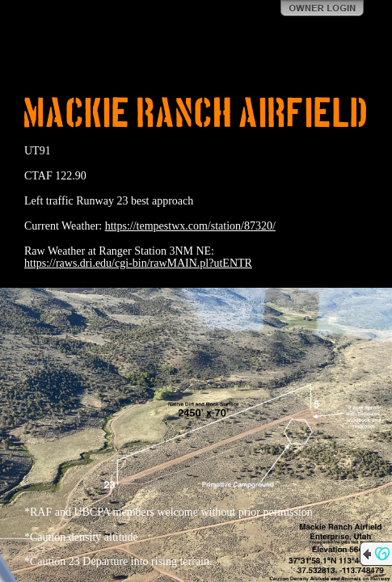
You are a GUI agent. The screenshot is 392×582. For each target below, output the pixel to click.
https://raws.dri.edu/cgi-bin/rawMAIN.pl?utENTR (138, 263)
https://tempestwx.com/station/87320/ (190, 226)
